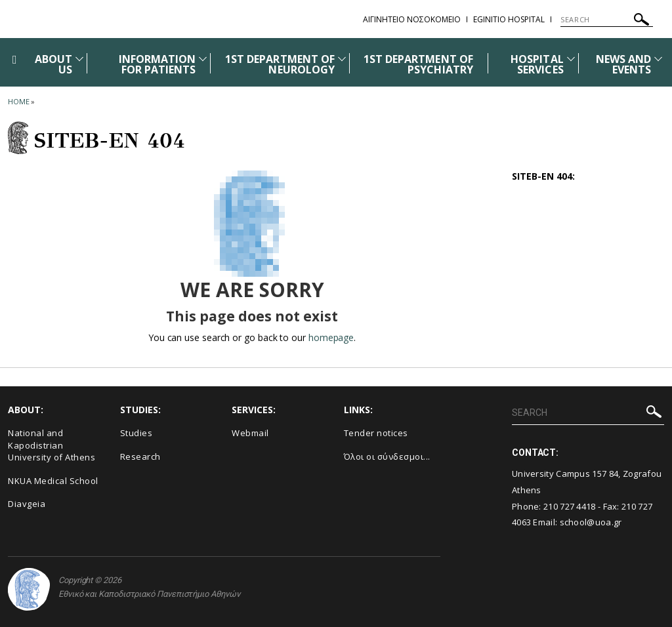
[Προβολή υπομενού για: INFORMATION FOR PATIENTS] (203, 59)
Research (140, 456)
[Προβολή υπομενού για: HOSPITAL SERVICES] (571, 59)
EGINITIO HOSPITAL (509, 19)
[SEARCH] (607, 20)
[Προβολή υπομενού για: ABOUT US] (79, 59)
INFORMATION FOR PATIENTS (157, 64)
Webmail (250, 433)
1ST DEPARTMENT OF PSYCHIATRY (418, 64)
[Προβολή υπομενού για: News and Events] (658, 59)
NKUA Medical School (53, 481)
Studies (136, 433)
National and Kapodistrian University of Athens (52, 445)
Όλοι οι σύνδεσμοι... (387, 456)
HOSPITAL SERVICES (537, 64)
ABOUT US (53, 64)
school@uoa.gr (591, 522)
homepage (331, 337)
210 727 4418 (570, 506)
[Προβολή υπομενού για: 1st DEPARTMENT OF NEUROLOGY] (342, 59)
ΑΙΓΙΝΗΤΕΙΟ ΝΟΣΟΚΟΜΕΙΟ (412, 19)
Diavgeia (27, 504)
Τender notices (376, 433)
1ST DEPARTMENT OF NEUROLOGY (280, 64)
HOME (19, 101)
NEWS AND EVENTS (623, 64)
